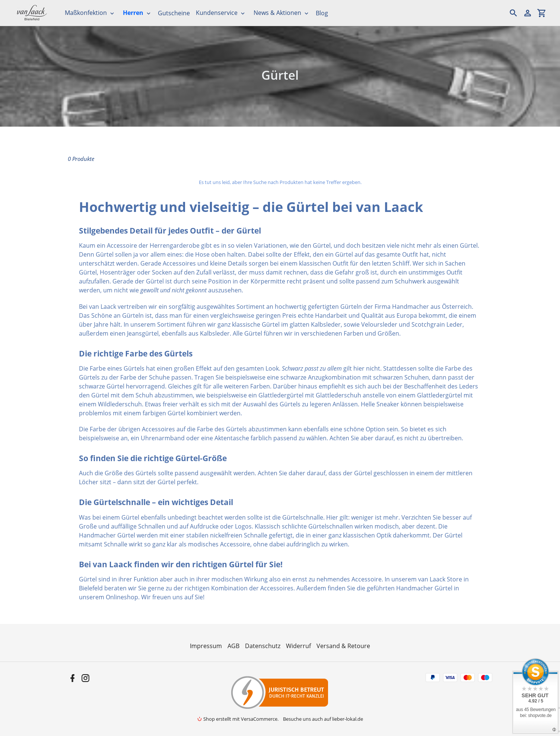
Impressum (206, 646)
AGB (233, 646)
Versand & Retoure (343, 646)
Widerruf (298, 646)
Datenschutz (263, 646)
